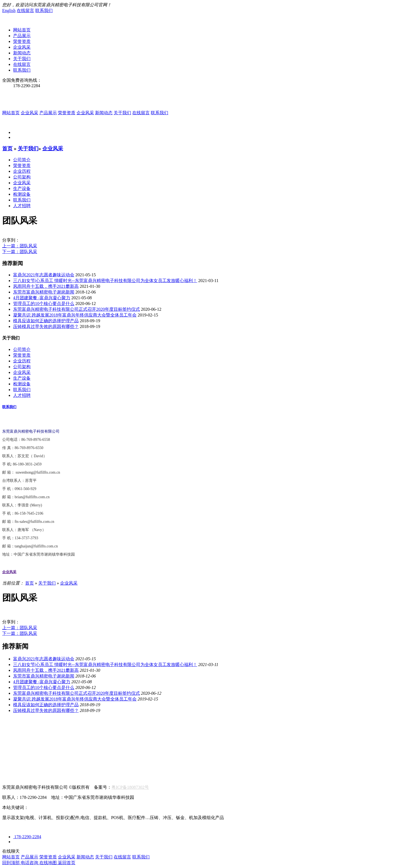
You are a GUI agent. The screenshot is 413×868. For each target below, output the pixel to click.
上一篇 (20, 246)
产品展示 (22, 36)
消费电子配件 (126, 738)
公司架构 (22, 177)
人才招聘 (22, 206)
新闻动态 (22, 53)
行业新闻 (11, 749)
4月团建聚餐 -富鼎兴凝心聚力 (42, 298)
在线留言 (25, 11)
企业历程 (22, 171)
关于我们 (22, 59)
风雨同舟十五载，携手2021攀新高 (46, 286)
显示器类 (38, 738)
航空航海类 (13, 738)
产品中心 (11, 732)
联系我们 (44, 11)
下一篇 (20, 252)
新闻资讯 (11, 744)
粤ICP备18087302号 (130, 787)
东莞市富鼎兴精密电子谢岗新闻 (44, 292)
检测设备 (22, 194)
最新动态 (34, 749)
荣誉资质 (22, 41)
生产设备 (22, 188)
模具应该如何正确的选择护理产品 (46, 321)
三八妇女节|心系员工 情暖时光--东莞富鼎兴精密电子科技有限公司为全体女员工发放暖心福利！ (105, 281)
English (9, 11)
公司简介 (22, 160)
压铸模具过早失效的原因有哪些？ (46, 326)
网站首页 (22, 30)
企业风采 (22, 47)
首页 (7, 149)
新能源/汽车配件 (68, 738)
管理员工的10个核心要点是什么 (44, 303)
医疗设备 (98, 738)
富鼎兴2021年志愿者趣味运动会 (44, 275)
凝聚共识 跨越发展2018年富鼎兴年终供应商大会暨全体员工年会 (75, 315)
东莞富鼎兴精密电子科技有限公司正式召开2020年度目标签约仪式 (76, 309)
